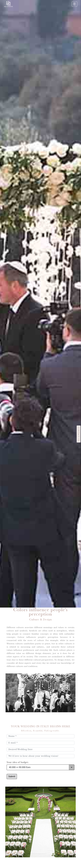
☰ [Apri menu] (74, 4)
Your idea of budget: (18, 762)
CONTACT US (79, 434)
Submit (12, 776)
